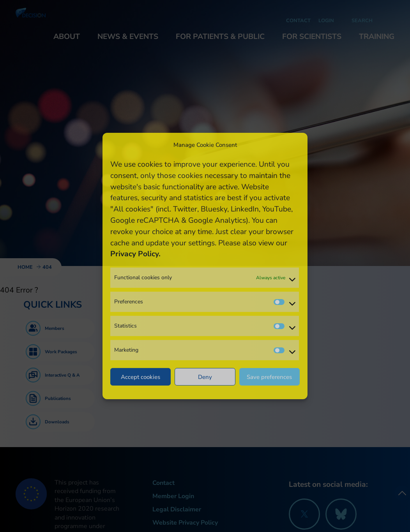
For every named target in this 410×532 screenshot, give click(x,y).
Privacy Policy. (135, 254)
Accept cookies (140, 377)
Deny (205, 377)
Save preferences (269, 377)
